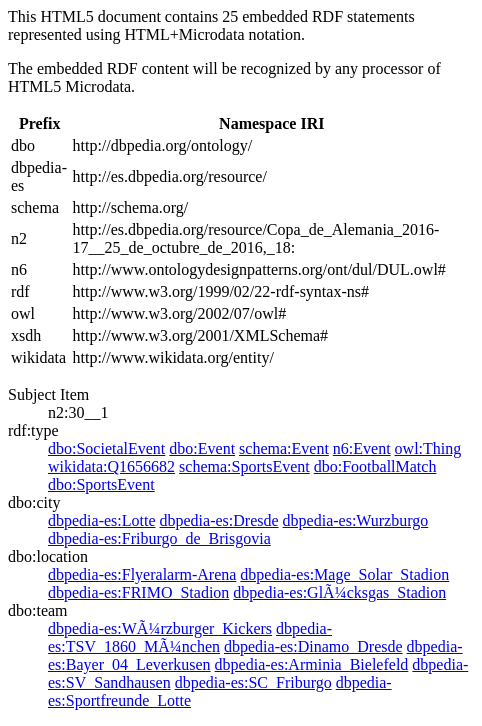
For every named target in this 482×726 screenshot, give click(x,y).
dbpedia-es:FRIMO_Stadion (138, 592)
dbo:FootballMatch (375, 466)
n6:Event (362, 448)
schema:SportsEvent (244, 466)
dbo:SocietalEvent (106, 448)
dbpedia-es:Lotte (102, 520)
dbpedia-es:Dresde (219, 520)
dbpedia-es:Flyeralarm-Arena (142, 574)
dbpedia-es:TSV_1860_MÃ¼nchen (190, 637)
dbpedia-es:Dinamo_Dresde (313, 646)
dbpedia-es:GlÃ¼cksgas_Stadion (339, 592)
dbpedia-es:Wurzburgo (356, 520)
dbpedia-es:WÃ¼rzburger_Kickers (160, 628)
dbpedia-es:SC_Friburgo (253, 682)
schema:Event (284, 448)
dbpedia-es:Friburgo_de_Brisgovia (159, 538)
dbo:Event (202, 448)
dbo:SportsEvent (101, 484)
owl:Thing (428, 448)
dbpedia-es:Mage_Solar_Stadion (344, 574)
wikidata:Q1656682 (111, 466)
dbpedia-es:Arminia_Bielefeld (312, 664)
